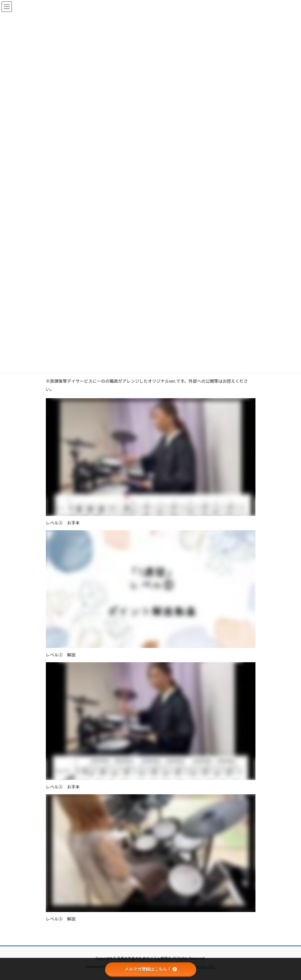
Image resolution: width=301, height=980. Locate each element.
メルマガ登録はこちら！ (151, 969)
